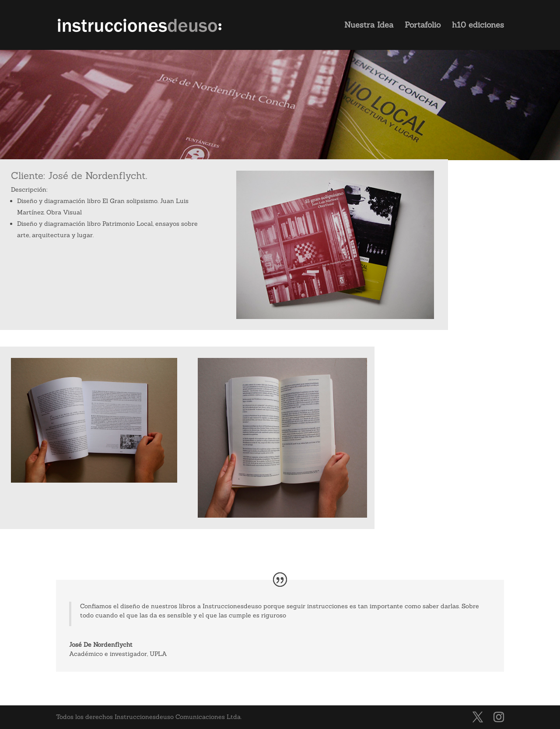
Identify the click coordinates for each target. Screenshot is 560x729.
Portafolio (423, 26)
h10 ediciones (478, 26)
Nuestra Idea (369, 26)
